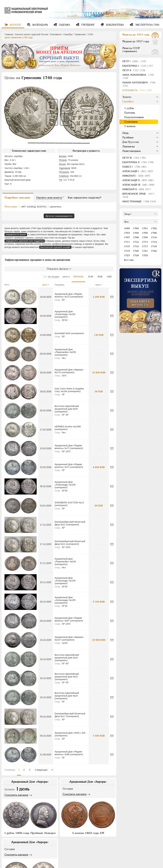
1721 (145, 251)
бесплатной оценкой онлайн (55, 247)
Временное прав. (139, 195)
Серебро (68, 34)
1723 (127, 255)
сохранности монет (16, 234)
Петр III (134, 158)
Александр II (138, 180)
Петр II (134, 70)
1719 (127, 251)
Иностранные (139, 201)
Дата (45, 285)
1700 (136, 228)
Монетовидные (132, 151)
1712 (136, 242)
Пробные (128, 137)
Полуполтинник (134, 117)
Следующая (41, 770)
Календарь (40, 25)
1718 (154, 246)
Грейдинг (88, 25)
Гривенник (80, 34)
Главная (9, 34)
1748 (90, 34)
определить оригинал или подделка (25, 241)
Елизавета (56, 34)
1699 (127, 228)
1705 (145, 233)
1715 (127, 246)
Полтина (130, 113)
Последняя (53, 770)
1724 (136, 255)
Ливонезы (129, 146)
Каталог (15, 25)
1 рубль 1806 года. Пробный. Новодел (30, 833)
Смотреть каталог (17, 795)
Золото (127, 97)
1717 (145, 246)
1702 (154, 228)
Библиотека (115, 25)
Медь (126, 133)
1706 (154, 233)
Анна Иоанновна (139, 76)
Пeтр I (134, 61)
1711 (127, 242)
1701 (145, 228)
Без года (129, 260)
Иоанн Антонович (139, 84)
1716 (136, 246)
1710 (154, 237)
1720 (136, 251)
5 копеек (130, 126)
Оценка (64, 25)
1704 (136, 233)
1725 (145, 255)
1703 (127, 233)
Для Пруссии (131, 142)
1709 (145, 237)
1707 (127, 237)
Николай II (137, 189)
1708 (136, 237)
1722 (154, 251)
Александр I (138, 171)
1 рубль (129, 108)
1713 (145, 242)
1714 (154, 242)
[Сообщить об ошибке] (112, 297)
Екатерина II (138, 162)
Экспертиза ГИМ (147, 25)
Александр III (138, 185)
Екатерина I (138, 66)
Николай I (136, 176)
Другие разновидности (59, 216)
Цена (98, 285)
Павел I (135, 167)
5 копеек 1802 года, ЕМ (88, 833)
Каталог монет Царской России (32, 34)
